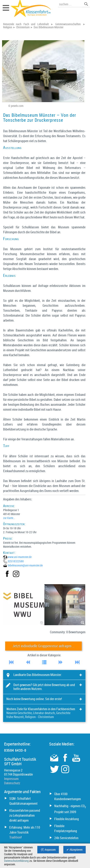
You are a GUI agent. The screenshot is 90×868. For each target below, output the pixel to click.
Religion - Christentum (39, 717)
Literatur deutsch (44, 713)
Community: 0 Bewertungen (68, 632)
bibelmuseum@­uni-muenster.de (25, 565)
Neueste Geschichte (19, 713)
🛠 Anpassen (48, 850)
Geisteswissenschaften (68, 24)
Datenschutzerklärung (16, 861)
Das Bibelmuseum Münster (49, 27)
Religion (8, 27)
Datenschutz (12, 783)
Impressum (11, 779)
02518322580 (16, 561)
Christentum (23, 27)
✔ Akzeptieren (75, 850)
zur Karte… (9, 518)
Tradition (15, 837)
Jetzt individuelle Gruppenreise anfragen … (43, 646)
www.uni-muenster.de (20, 557)
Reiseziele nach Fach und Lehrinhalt (26, 24)
